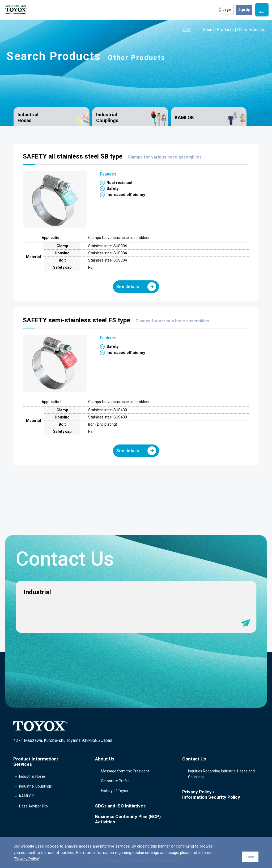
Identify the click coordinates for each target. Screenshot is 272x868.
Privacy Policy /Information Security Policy (211, 794)
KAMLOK (184, 117)
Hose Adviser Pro (33, 806)
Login (227, 10)
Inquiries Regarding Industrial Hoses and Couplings (221, 774)
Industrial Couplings (107, 118)
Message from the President (125, 771)
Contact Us (194, 759)
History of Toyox (114, 791)
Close (250, 857)
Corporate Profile (115, 781)
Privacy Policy (27, 859)
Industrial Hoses (28, 118)
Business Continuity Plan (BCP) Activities (128, 819)
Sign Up (244, 10)
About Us (105, 759)
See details (136, 287)
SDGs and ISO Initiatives (120, 806)
